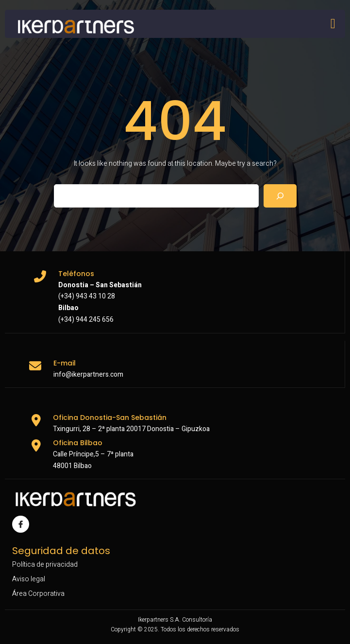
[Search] (280, 196)
